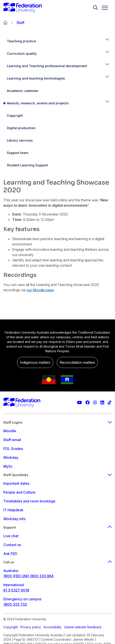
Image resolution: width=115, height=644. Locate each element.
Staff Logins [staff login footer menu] (57, 422)
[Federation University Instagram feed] (95, 403)
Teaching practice (21, 41)
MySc (8, 466)
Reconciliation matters (77, 362)
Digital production (21, 128)
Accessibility (53, 627)
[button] (107, 41)
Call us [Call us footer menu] (57, 562)
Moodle (10, 431)
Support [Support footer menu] (57, 527)
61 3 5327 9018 (16, 590)
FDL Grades (13, 449)
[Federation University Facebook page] (87, 403)
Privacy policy (31, 627)
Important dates (16, 483)
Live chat (11, 536)
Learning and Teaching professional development (47, 66)
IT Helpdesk (13, 510)
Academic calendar (23, 91)
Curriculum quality (22, 54)
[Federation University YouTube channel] (79, 403)
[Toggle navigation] (103, 8)
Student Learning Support (27, 165)
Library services (20, 140)
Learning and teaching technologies (36, 78)
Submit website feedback (83, 627)
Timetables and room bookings (29, 501)
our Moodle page (40, 290)
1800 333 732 (15, 604)
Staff (20, 23)
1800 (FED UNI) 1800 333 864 (28, 576)
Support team (18, 153)
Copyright (15, 116)
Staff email (12, 440)
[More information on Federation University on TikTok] (110, 403)
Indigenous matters (35, 362)
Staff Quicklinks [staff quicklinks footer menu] (57, 475)
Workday (11, 457)
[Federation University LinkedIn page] (102, 403)
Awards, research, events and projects (38, 103)
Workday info (14, 519)
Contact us (12, 545)
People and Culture (19, 492)
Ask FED (10, 554)
